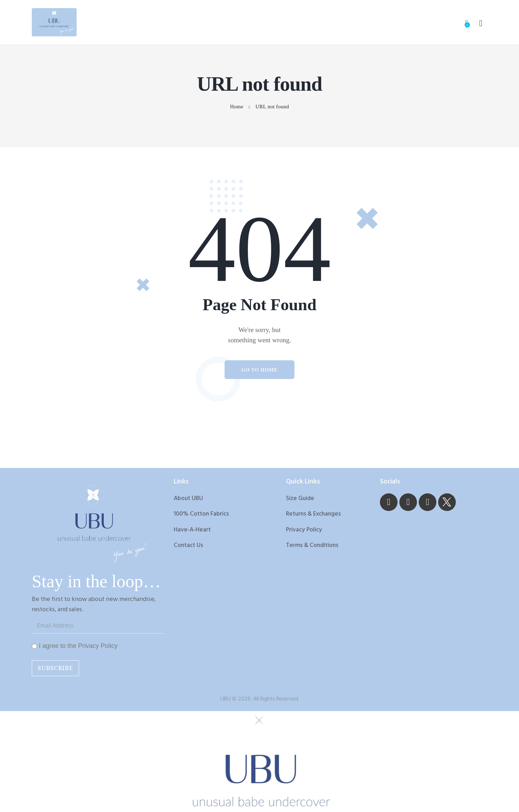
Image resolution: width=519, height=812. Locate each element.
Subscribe (55, 669)
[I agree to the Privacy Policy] (34, 647)
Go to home (260, 371)
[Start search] (481, 23)
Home (237, 107)
